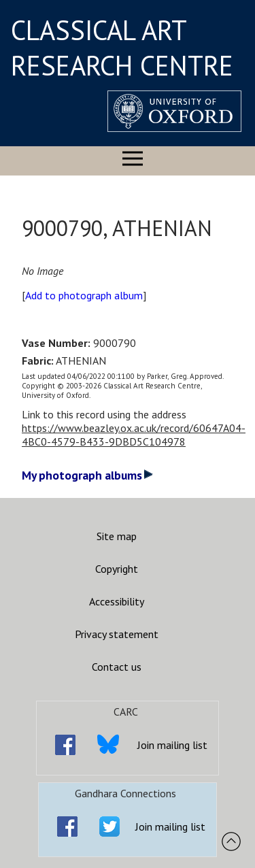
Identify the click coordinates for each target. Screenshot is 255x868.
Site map (117, 536)
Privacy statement (117, 634)
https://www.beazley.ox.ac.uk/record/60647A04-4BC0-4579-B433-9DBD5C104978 (134, 435)
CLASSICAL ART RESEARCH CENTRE (122, 48)
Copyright (117, 569)
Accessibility (117, 601)
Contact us (117, 667)
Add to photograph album (84, 295)
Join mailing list (172, 745)
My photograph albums (87, 475)
